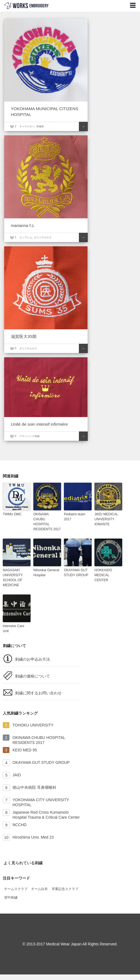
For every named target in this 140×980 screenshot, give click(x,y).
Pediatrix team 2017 (75, 517)
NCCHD (20, 825)
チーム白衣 (39, 889)
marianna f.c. (23, 225)
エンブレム (26, 237)
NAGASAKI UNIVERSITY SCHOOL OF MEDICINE (13, 578)
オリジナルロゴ (43, 237)
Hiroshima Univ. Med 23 (33, 837)
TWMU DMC (12, 514)
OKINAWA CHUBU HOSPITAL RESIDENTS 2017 (47, 522)
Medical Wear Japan (64, 944)
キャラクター (27, 126)
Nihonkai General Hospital (46, 573)
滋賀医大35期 (24, 336)
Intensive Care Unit (13, 629)
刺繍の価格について (32, 676)
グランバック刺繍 (29, 436)
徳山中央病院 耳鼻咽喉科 (34, 787)
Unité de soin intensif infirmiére (39, 424)
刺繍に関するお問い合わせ (38, 693)
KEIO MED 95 (25, 750)
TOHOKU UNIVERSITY (33, 725)
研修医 (40, 126)
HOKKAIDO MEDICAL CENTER (103, 575)
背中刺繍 (11, 898)
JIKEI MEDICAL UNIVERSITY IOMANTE (106, 519)
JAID (17, 775)
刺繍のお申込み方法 (32, 659)
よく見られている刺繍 (23, 863)
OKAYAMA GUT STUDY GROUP (76, 573)
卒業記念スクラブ (65, 889)
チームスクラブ (16, 889)
